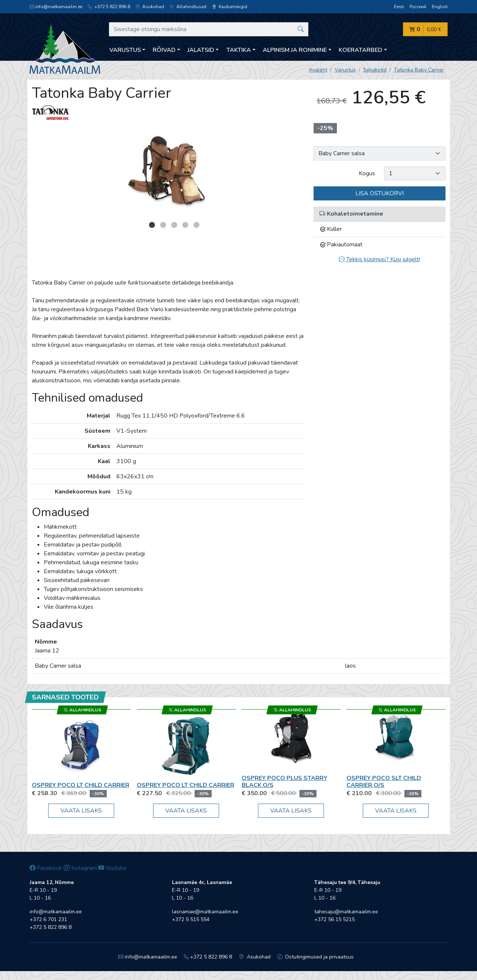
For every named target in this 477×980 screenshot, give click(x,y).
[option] (168, 169)
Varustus (345, 70)
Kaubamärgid (230, 7)
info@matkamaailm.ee (56, 7)
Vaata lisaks (81, 811)
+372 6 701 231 (48, 919)
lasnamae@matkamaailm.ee (205, 912)
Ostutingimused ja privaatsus (316, 957)
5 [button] (196, 225)
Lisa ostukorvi (380, 193)
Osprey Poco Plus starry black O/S (284, 782)
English (440, 7)
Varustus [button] (125, 50)
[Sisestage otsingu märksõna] (209, 29)
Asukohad (150, 7)
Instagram (80, 868)
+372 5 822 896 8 (109, 7)
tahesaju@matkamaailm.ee (346, 912)
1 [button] (152, 225)
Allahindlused (188, 7)
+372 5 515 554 (191, 919)
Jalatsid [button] (201, 50)
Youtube (112, 868)
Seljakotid (375, 70)
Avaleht (318, 70)
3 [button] (174, 225)
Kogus (367, 173)
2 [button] (163, 225)
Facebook (46, 868)
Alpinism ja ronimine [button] (295, 50)
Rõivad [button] (164, 50)
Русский (418, 7)
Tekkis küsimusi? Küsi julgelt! (379, 259)
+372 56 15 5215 (334, 919)
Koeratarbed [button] (361, 50)
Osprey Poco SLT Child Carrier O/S (384, 782)
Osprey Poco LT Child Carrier (81, 785)
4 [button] (185, 225)
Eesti (399, 7)
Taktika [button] (239, 50)
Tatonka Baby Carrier (419, 70)
